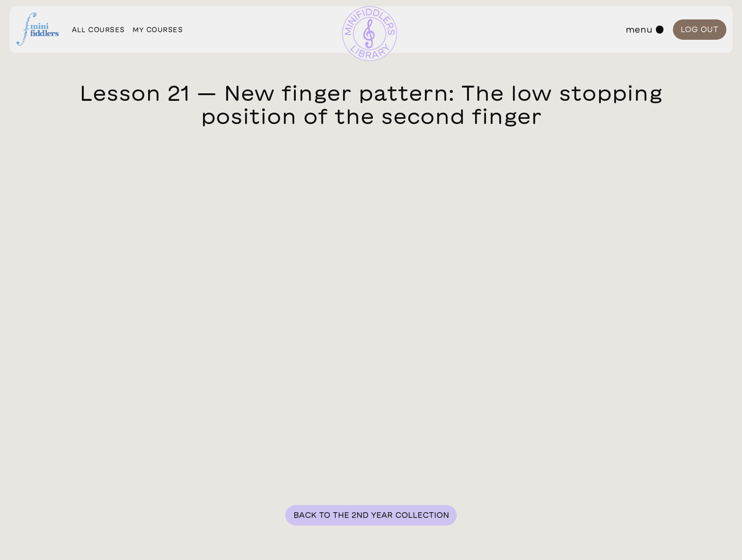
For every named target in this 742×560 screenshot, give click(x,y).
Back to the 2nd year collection (371, 515)
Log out (699, 29)
